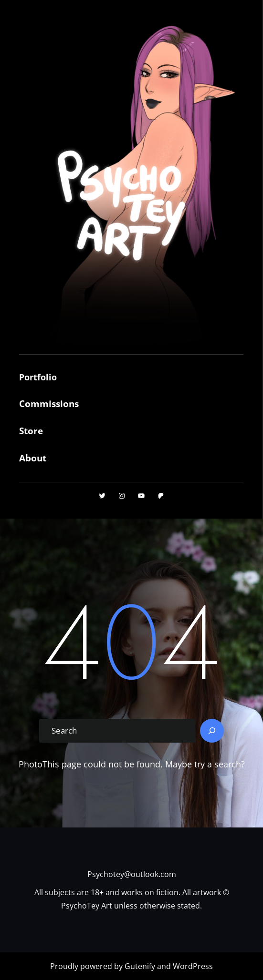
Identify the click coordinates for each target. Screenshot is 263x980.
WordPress (193, 966)
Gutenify (141, 966)
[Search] (212, 731)
